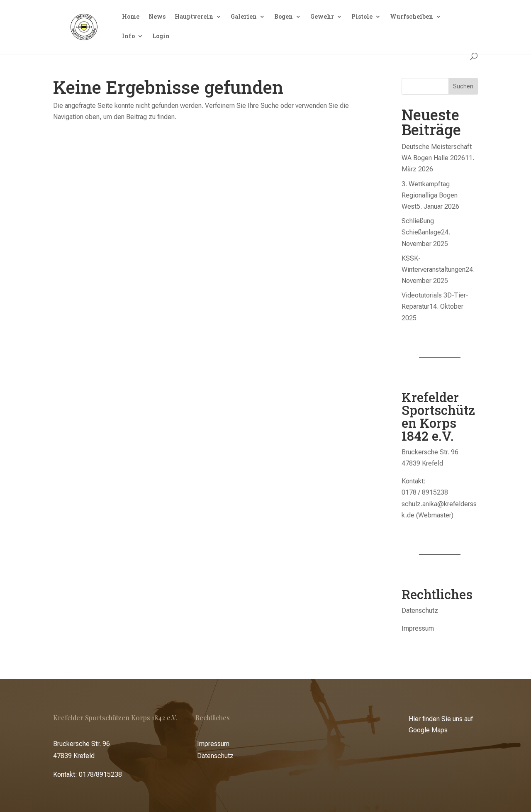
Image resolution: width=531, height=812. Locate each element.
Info (128, 37)
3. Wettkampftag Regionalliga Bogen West (430, 195)
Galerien (244, 17)
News (157, 17)
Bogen (284, 17)
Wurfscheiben (412, 17)
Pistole (362, 17)
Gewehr (322, 17)
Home (131, 17)
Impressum (418, 628)
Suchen (463, 86)
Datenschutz (420, 611)
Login (161, 37)
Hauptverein (194, 17)
